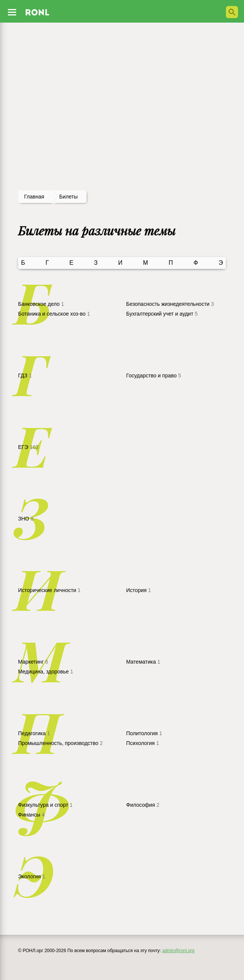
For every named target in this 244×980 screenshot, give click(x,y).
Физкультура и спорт (45, 805)
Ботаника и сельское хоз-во (54, 314)
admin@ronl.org (178, 951)
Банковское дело (41, 304)
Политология (144, 733)
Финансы (31, 815)
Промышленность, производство (60, 743)
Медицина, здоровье (46, 672)
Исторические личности (49, 590)
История (139, 590)
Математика (143, 662)
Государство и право (154, 376)
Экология (32, 876)
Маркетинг (33, 662)
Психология (143, 743)
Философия (143, 805)
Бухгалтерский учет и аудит (162, 314)
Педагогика (34, 733)
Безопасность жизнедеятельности (170, 304)
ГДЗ (25, 376)
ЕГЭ (28, 447)
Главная (34, 197)
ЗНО (26, 519)
